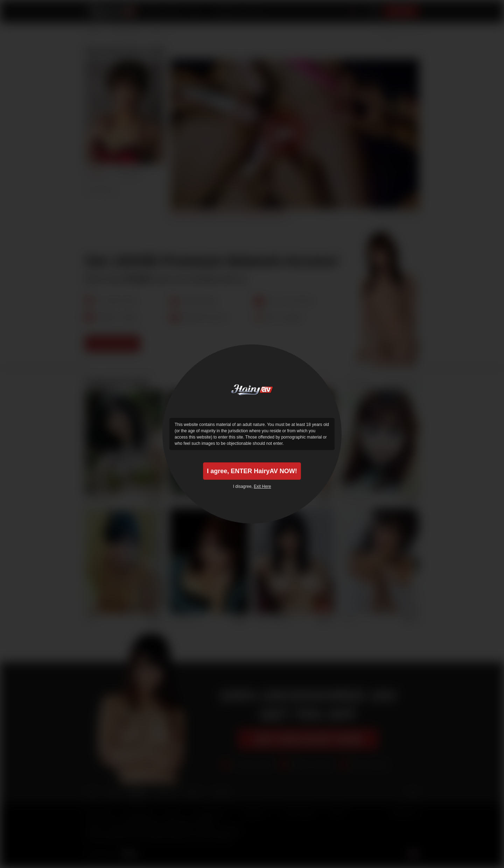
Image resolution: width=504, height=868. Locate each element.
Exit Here (262, 486)
